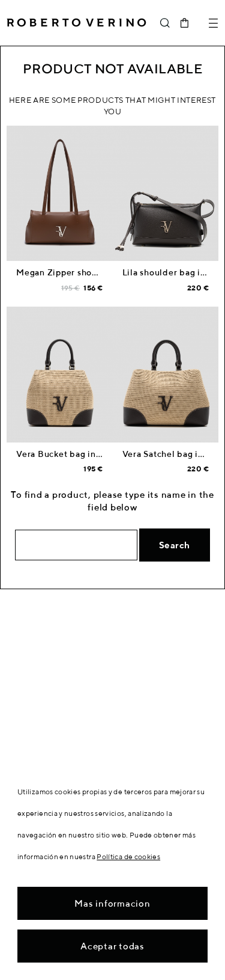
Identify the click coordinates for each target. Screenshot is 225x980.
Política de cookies (128, 856)
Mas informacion (112, 903)
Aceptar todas (112, 946)
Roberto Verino (76, 23)
